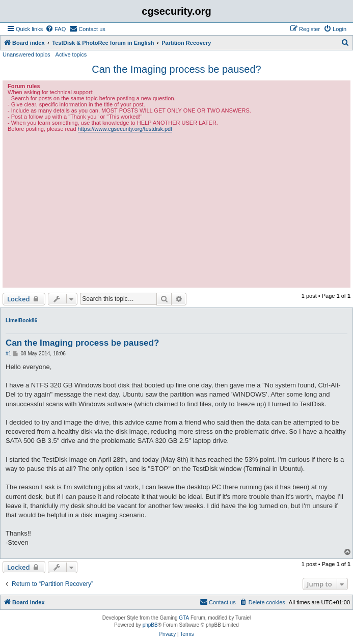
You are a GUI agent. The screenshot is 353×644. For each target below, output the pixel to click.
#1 (8, 354)
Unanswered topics (26, 54)
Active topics (71, 54)
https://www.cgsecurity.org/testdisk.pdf (125, 129)
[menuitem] (56, 29)
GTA (184, 618)
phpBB (150, 625)
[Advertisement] (176, 209)
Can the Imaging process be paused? (176, 69)
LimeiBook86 (21, 320)
